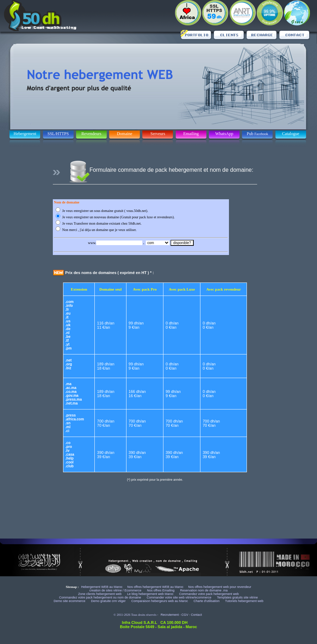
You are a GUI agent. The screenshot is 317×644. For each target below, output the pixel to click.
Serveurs (158, 134)
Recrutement (170, 615)
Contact (196, 615)
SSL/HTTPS (58, 134)
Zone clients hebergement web (100, 594)
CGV (185, 615)
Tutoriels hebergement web (244, 601)
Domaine (125, 134)
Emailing (191, 134)
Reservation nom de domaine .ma (204, 590)
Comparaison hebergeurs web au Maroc (160, 601)
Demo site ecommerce (70, 601)
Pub (258, 134)
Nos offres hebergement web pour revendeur (220, 587)
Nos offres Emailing (161, 590)
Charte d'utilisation (206, 601)
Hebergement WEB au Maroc (102, 587)
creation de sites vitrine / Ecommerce (116, 590)
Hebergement (25, 134)
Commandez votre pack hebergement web (209, 594)
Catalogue (291, 134)
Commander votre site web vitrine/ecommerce (180, 597)
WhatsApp (224, 134)
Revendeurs (91, 134)
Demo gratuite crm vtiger (109, 601)
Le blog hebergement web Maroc (151, 594)
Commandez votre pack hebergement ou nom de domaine (101, 597)
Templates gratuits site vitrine (237, 597)
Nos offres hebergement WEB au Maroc (155, 587)
